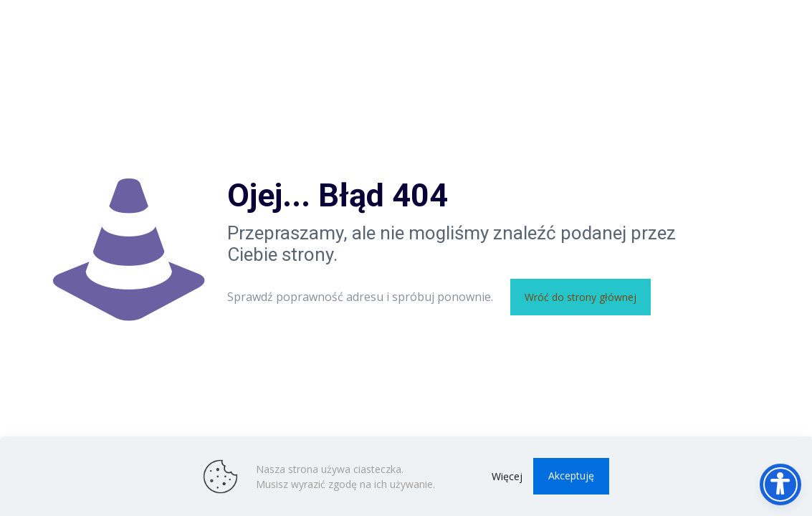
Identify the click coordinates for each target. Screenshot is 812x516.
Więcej (507, 476)
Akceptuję (571, 476)
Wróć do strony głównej (581, 297)
